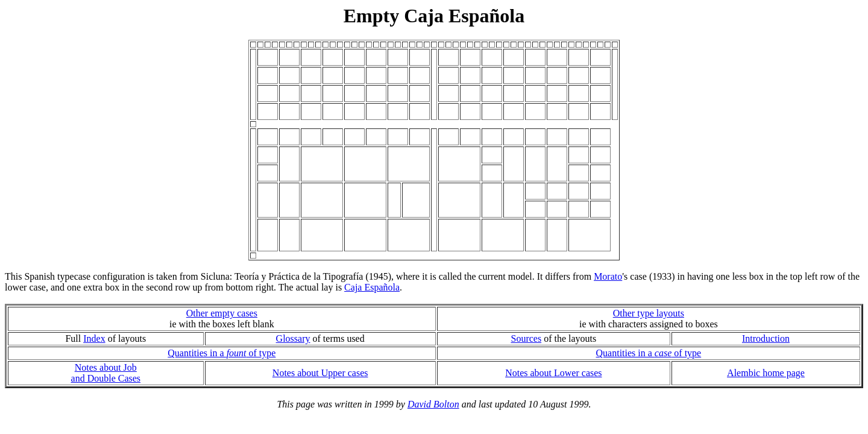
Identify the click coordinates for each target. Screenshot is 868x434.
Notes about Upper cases (320, 373)
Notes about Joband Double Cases (106, 373)
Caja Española (372, 287)
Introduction (766, 338)
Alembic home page (766, 373)
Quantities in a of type (222, 353)
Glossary (293, 338)
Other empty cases (222, 313)
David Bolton (433, 404)
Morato (608, 276)
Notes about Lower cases (553, 373)
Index (94, 338)
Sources (526, 338)
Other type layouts (649, 313)
